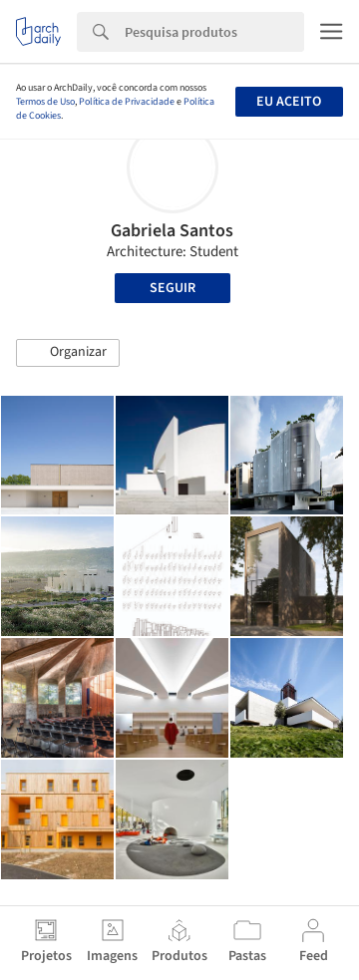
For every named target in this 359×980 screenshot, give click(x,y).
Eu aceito (289, 102)
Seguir (173, 288)
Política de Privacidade (127, 102)
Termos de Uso (45, 102)
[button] (68, 353)
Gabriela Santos (172, 231)
